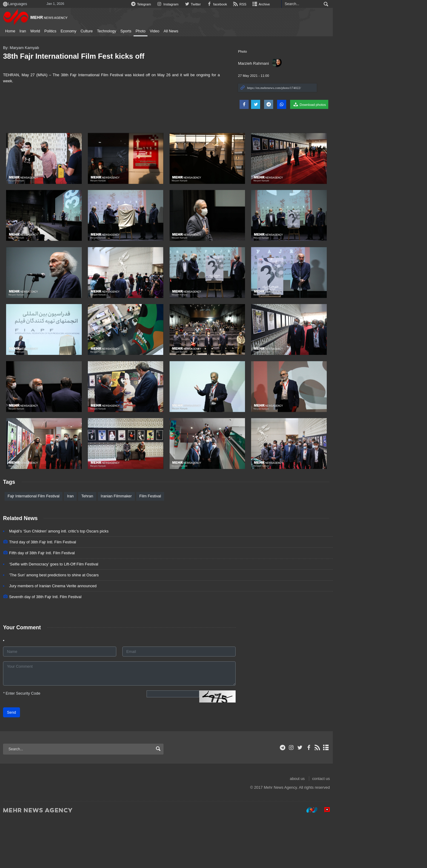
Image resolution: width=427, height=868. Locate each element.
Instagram (238, 4)
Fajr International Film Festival (53, 545)
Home (30, 31)
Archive (335, 4)
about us (372, 827)
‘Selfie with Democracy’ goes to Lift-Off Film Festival (73, 613)
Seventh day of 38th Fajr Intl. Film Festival (65, 645)
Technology (126, 31)
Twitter (264, 4)
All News (191, 31)
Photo (160, 31)
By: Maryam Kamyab (41, 48)
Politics (70, 31)
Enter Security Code (41, 742)
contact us (396, 827)
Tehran (107, 545)
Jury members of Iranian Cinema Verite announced (73, 634)
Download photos (384, 104)
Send (31, 761)
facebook (289, 4)
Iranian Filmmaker (136, 545)
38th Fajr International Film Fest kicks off (93, 56)
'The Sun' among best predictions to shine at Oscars (74, 623)
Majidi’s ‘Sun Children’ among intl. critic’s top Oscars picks (78, 580)
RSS (313, 4)
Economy (88, 31)
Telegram (211, 4)
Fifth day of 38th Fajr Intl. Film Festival (62, 602)
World (55, 31)
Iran (42, 31)
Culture (106, 31)
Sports (146, 31)
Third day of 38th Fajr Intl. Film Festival (62, 591)
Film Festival (170, 545)
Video (174, 31)
